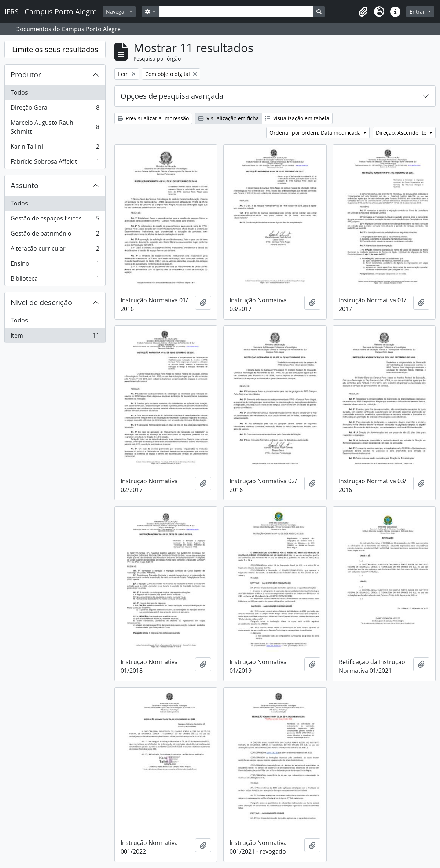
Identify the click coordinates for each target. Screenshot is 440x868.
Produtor (26, 75)
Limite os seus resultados (55, 49)
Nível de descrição (41, 302)
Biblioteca (55, 280)
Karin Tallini (55, 148)
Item (55, 337)
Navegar (117, 12)
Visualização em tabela (297, 118)
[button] (363, 12)
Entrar (418, 12)
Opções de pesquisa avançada (172, 96)
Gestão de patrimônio (55, 235)
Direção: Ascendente (402, 133)
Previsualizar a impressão (153, 118)
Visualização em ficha (229, 118)
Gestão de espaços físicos (55, 220)
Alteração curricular (55, 250)
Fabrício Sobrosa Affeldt (55, 163)
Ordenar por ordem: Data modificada (316, 133)
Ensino (55, 265)
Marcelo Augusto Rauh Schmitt (55, 127)
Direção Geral (55, 109)
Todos (19, 92)
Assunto (25, 185)
